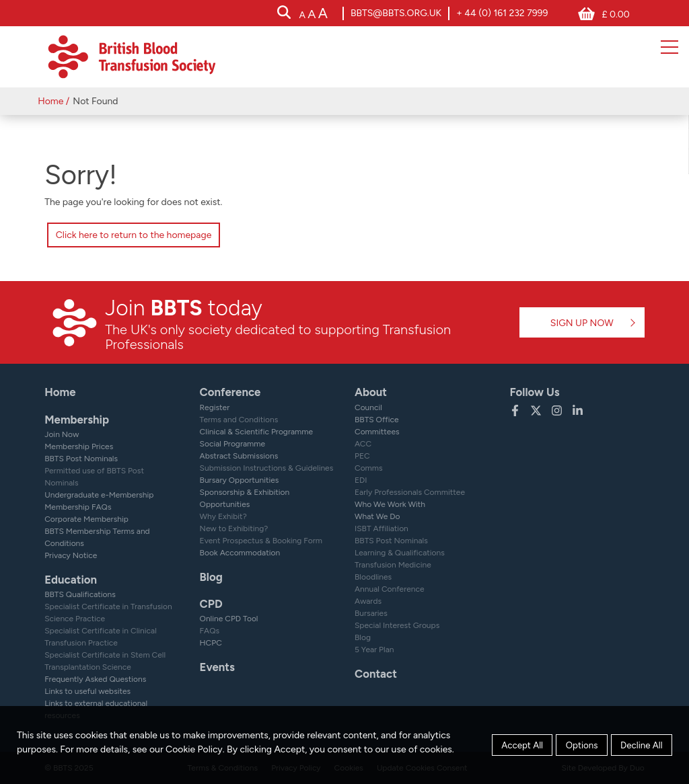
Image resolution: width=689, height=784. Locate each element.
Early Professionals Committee (410, 492)
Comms (369, 468)
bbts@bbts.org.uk (396, 13)
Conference (230, 392)
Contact (376, 674)
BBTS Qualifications (80, 594)
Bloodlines (373, 577)
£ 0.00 (615, 14)
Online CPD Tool (229, 619)
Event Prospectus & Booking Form (261, 541)
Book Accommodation (240, 553)
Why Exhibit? (223, 516)
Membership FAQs (78, 507)
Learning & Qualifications (400, 553)
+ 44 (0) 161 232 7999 (502, 13)
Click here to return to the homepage (134, 235)
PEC (362, 456)
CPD (211, 604)
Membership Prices (79, 446)
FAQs (210, 631)
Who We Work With (390, 504)
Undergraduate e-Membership (99, 495)
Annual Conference (390, 589)
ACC (363, 444)
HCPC (211, 643)
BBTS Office (377, 420)
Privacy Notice (71, 555)
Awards (368, 601)
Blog (211, 577)
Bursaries (371, 613)
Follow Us (534, 392)
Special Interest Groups (397, 625)
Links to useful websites (87, 691)
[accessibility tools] (313, 14)
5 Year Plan (374, 650)
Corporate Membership (86, 519)
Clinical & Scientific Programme (256, 432)
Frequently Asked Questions (95, 679)
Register (215, 407)
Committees (377, 432)
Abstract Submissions (239, 456)
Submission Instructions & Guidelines (267, 468)
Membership (77, 420)
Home (50, 101)
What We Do (377, 516)
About (371, 392)
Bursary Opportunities (240, 480)
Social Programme (232, 444)
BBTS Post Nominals (81, 459)
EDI (361, 480)
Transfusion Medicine (393, 565)
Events (217, 667)
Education (71, 580)
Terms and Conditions (239, 420)
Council (368, 407)
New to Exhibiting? (234, 528)
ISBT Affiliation (382, 528)
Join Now (62, 434)
